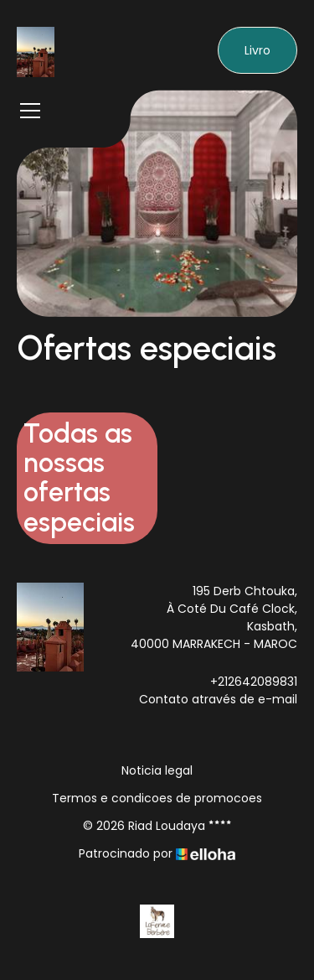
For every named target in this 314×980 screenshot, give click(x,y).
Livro (257, 50)
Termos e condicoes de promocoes (157, 798)
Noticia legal (157, 770)
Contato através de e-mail (218, 699)
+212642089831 (254, 682)
